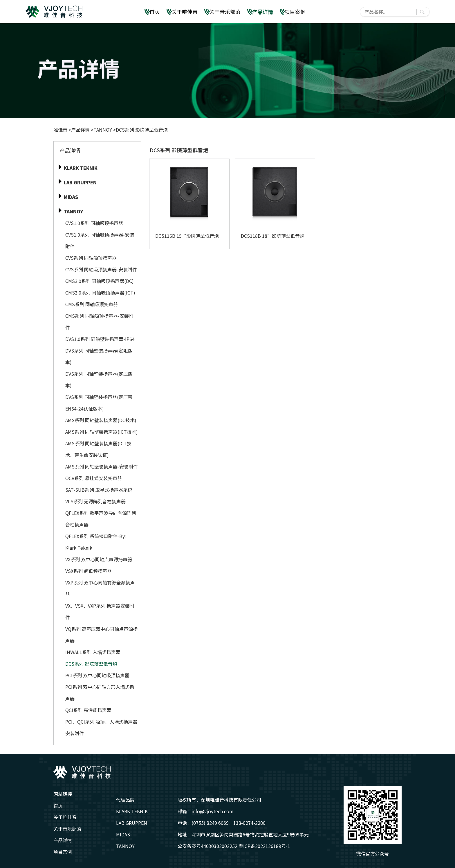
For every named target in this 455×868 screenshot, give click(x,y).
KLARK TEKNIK (132, 811)
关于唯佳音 (185, 12)
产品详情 (263, 12)
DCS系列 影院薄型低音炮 (142, 130)
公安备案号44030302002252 (207, 846)
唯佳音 (61, 130)
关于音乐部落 (225, 12)
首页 (155, 12)
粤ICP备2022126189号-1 (264, 846)
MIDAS (123, 834)
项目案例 (295, 12)
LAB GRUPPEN (132, 823)
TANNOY (103, 130)
